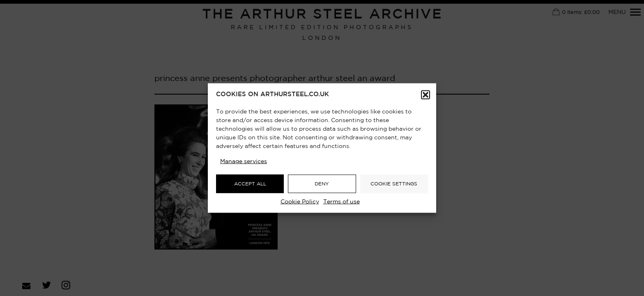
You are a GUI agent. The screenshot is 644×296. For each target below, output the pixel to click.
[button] (425, 95)
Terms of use (342, 202)
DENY (322, 184)
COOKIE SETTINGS (394, 184)
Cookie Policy (300, 202)
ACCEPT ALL (250, 184)
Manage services (244, 162)
